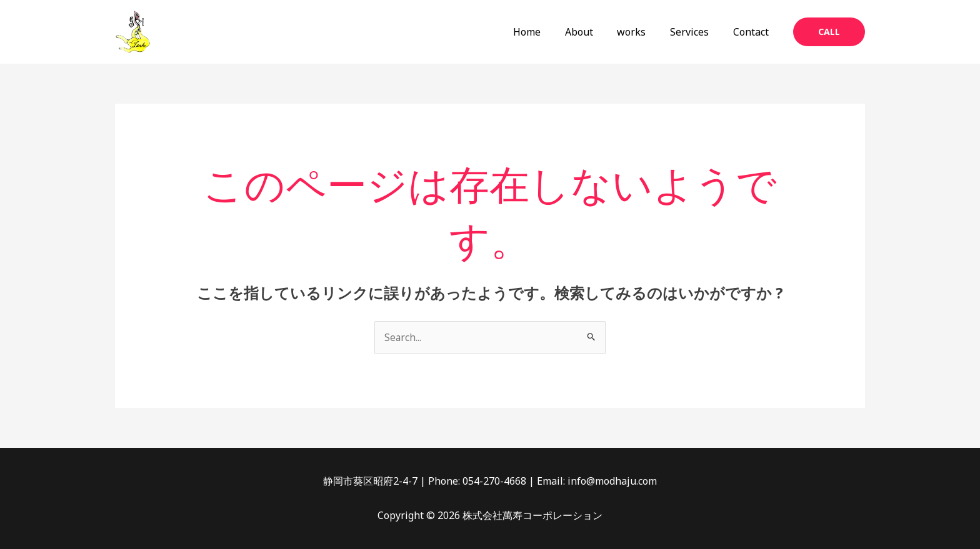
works (642, 32)
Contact (753, 32)
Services (696, 32)
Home (546, 32)
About (593, 32)
